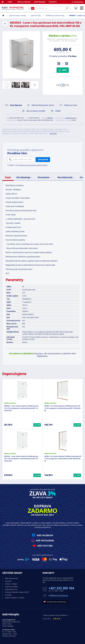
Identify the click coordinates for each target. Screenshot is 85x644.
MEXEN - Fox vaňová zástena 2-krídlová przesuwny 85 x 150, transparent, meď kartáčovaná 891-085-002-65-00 (63, 459)
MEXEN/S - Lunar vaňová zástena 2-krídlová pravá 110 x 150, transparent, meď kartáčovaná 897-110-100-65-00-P (21, 408)
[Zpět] (5, 24)
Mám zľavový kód (11, 578)
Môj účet (8, 581)
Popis (8, 177)
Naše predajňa (40, 2)
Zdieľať (58, 111)
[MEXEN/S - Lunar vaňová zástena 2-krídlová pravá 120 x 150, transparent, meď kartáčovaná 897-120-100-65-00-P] (22, 441)
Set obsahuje (24, 177)
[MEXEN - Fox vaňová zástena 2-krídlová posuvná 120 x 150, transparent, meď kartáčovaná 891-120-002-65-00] (63, 390)
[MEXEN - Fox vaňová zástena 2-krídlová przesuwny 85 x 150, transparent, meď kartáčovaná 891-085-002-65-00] (63, 441)
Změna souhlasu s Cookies (15, 598)
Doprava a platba (11, 587)
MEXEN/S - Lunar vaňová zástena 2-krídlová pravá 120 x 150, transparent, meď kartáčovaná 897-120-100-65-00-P (21, 459)
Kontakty (53, 2)
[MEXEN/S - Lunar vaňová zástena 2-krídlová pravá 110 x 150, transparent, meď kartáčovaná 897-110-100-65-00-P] (22, 390)
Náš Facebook (45, 535)
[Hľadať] (53, 8)
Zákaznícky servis (11, 589)
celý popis (53, 133)
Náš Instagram (45, 541)
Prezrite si (39, 353)
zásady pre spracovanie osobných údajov (33, 165)
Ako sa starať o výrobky (36, 111)
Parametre (45, 177)
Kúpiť (64, 70)
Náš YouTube (45, 546)
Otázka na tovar (71, 105)
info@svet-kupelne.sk (58, 595)
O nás (10, 2)
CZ (29, 8)
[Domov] (4, 2)
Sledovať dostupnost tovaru (43, 105)
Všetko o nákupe (24, 2)
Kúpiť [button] (38, 425)
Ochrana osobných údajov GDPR (17, 592)
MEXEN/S (50, 118)
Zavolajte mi (43, 160)
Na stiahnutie (66, 177)
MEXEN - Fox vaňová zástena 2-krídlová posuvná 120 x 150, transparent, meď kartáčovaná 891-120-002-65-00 (63, 408)
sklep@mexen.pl (71, 118)
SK (33, 8)
